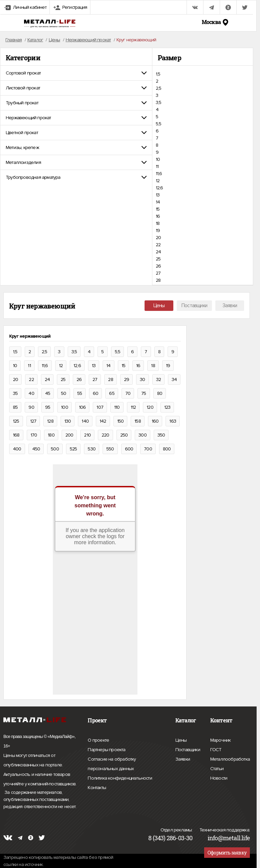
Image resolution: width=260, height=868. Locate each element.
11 (157, 166)
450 (36, 449)
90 (31, 407)
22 (158, 245)
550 (110, 449)
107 (100, 407)
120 (150, 407)
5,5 (159, 124)
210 (87, 435)
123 (167, 407)
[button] (76, 73)
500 (55, 449)
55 (80, 393)
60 (95, 393)
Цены (159, 305)
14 (158, 202)
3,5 (159, 102)
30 (142, 379)
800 (167, 449)
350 (161, 435)
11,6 (159, 174)
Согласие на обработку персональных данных (125, 765)
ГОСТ (216, 749)
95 (48, 407)
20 (158, 238)
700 (148, 449)
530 (92, 449)
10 (158, 159)
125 (16, 421)
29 (126, 379)
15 (158, 209)
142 (103, 421)
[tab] (76, 73)
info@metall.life (229, 838)
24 (158, 252)
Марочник (221, 739)
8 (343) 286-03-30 (170, 838)
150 (121, 421)
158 (138, 421)
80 (160, 393)
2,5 (159, 88)
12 (158, 181)
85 (15, 407)
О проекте (98, 740)
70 (128, 393)
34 (174, 379)
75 (144, 393)
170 (34, 435)
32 (158, 379)
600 (129, 449)
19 (158, 230)
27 (158, 273)
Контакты (97, 787)
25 (158, 259)
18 (158, 223)
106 (82, 407)
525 (73, 449)
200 (69, 435)
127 (33, 421)
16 (158, 216)
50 (63, 393)
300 (143, 435)
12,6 (159, 188)
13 (158, 195)
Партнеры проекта (106, 750)
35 (15, 393)
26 (158, 266)
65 (112, 393)
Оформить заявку (227, 853)
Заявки (230, 305)
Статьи (217, 768)
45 (48, 393)
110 (117, 407)
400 (17, 449)
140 (85, 421)
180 (51, 435)
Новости (219, 777)
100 (64, 407)
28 (158, 280)
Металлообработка (230, 758)
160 (155, 421)
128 (50, 421)
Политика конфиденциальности (120, 778)
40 (31, 393)
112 (133, 407)
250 (124, 435)
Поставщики (194, 305)
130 (68, 421)
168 (16, 435)
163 (173, 421)
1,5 (158, 74)
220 (105, 435)
